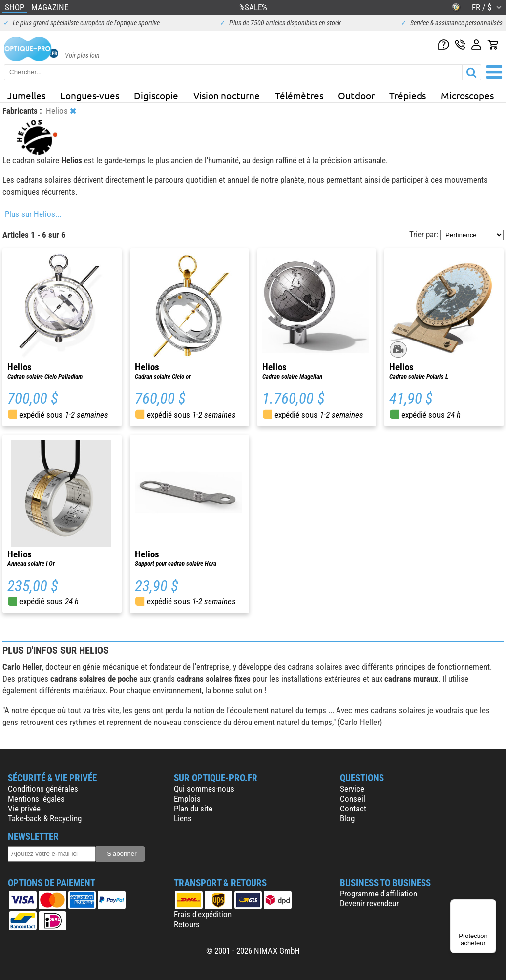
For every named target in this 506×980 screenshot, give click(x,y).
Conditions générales (43, 789)
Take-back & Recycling (45, 818)
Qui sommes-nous (204, 789)
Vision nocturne (227, 95)
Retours (187, 924)
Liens (183, 818)
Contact (353, 809)
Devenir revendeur (369, 903)
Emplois (187, 799)
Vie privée (24, 809)
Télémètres (299, 95)
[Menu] (490, 905)
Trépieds (408, 95)
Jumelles (26, 95)
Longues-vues (90, 95)
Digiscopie (156, 95)
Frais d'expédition (203, 914)
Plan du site (193, 809)
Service (352, 789)
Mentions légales (36, 799)
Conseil (353, 799)
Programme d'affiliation (379, 894)
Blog (347, 818)
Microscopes (467, 95)
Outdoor (356, 95)
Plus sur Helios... (33, 214)
